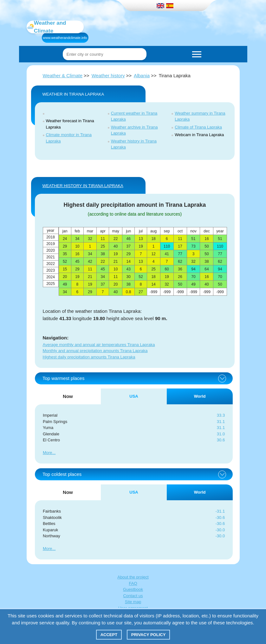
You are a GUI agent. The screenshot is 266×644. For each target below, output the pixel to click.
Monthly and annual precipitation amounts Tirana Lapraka (95, 351)
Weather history (108, 76)
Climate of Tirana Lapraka (198, 127)
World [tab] (200, 396)
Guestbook (133, 589)
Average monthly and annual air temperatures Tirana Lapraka (99, 345)
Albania (142, 76)
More (48, 453)
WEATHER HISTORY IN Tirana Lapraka (83, 186)
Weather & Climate (63, 76)
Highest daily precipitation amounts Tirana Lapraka (89, 357)
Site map (133, 602)
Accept (109, 635)
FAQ (133, 583)
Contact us (133, 596)
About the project (133, 577)
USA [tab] (134, 396)
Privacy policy (149, 635)
